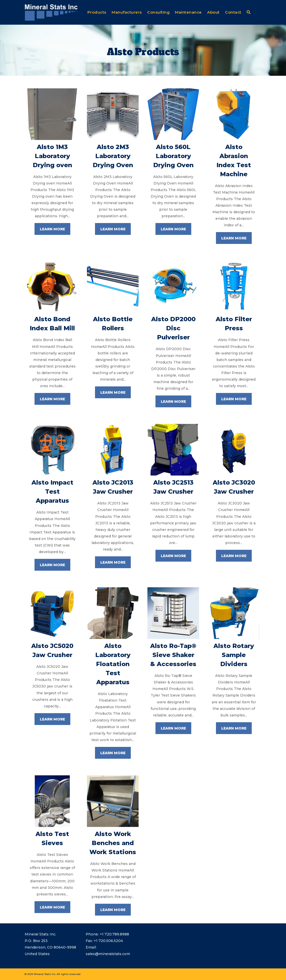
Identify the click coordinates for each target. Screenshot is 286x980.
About (213, 12)
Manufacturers (127, 12)
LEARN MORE (52, 229)
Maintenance (188, 12)
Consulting (158, 12)
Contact (233, 12)
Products (97, 12)
